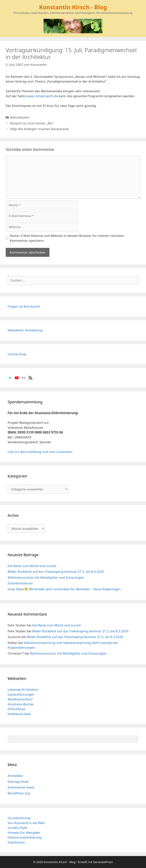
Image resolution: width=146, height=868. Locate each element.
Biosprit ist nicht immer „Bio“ (32, 123)
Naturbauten (20, 117)
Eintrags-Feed (18, 782)
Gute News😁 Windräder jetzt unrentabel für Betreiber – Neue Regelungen (64, 589)
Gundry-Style (17, 828)
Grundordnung (19, 818)
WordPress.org (19, 793)
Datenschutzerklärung (25, 837)
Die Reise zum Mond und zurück (32, 566)
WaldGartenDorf (20, 699)
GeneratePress (103, 862)
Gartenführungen (21, 694)
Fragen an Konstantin (24, 306)
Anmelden (15, 776)
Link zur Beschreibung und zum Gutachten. (40, 452)
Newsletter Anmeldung (25, 330)
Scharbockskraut (20, 583)
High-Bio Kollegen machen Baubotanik (39, 129)
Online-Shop (17, 354)
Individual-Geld (19, 714)
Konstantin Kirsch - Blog (73, 7)
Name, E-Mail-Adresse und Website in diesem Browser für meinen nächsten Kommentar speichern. (67, 238)
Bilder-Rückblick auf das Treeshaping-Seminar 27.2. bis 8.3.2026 (56, 572)
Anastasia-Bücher (21, 704)
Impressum (16, 842)
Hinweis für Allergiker (24, 833)
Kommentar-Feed (21, 787)
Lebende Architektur (23, 689)
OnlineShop (16, 709)
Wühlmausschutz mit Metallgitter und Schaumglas (46, 577)
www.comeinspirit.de (42, 96)
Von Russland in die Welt (26, 823)
